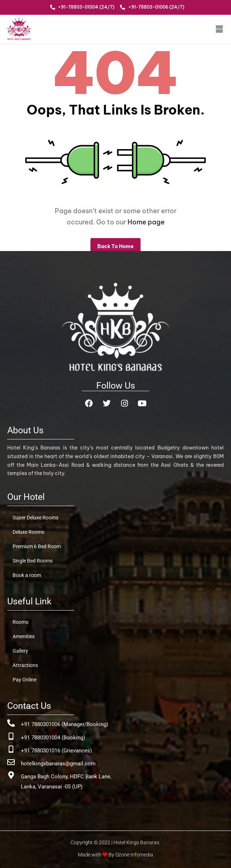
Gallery (20, 651)
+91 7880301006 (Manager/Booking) (65, 724)
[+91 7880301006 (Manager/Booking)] (11, 723)
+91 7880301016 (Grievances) (56, 751)
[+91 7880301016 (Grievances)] (11, 749)
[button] (205, 29)
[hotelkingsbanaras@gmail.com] (11, 762)
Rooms (21, 622)
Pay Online (25, 680)
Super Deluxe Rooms (35, 518)
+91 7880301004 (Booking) (53, 738)
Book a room (27, 575)
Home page (146, 222)
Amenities (24, 636)
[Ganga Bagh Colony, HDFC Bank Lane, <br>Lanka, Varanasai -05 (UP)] (11, 775)
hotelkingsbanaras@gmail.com (58, 764)
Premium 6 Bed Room (37, 546)
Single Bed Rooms (33, 561)
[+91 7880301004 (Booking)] (11, 736)
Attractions (25, 665)
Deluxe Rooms (28, 532)
